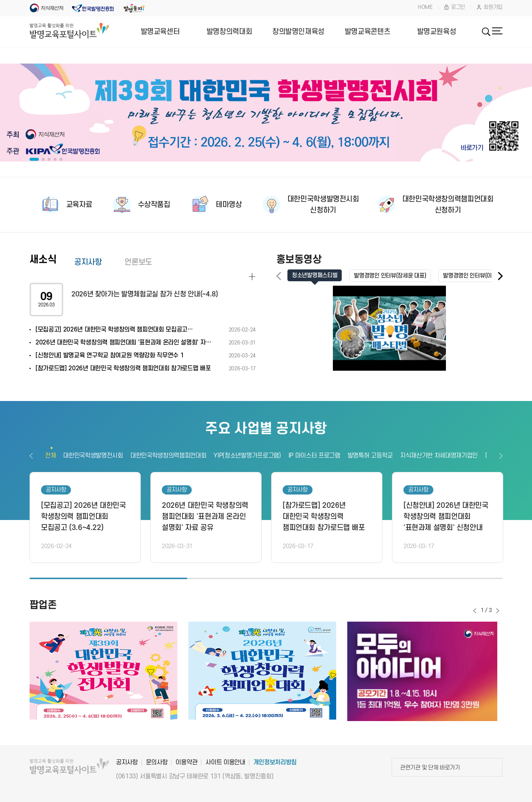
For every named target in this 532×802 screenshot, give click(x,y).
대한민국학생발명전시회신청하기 (323, 205)
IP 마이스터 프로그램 (314, 456)
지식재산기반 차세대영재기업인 (439, 456)
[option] (266, 113)
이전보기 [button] (31, 456)
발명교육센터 (160, 32)
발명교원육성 (437, 32)
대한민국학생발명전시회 (93, 456)
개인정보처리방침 (275, 762)
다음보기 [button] (501, 456)
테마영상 (229, 205)
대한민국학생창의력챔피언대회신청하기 (448, 205)
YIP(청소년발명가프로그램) (247, 456)
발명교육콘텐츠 (367, 32)
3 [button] (424, 578)
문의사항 (157, 762)
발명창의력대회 (229, 32)
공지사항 (88, 262)
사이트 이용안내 (225, 762)
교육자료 (79, 205)
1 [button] (108, 578)
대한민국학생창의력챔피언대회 (168, 456)
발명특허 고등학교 (370, 456)
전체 (50, 456)
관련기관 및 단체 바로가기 (430, 768)
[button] (500, 276)
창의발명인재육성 (298, 32)
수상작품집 (154, 205)
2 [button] (266, 578)
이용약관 (186, 762)
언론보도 (138, 262)
